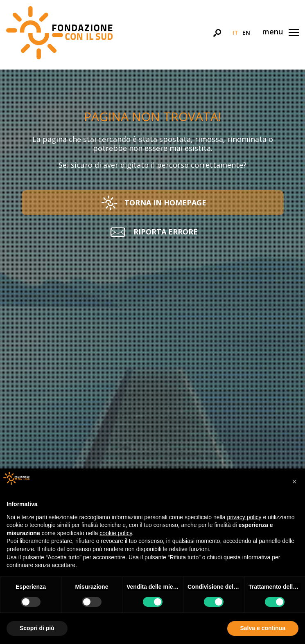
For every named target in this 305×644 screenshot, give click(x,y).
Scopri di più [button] (37, 628)
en (246, 33)
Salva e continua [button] (263, 628)
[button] (153, 203)
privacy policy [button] (244, 517)
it (235, 33)
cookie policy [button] (116, 533)
